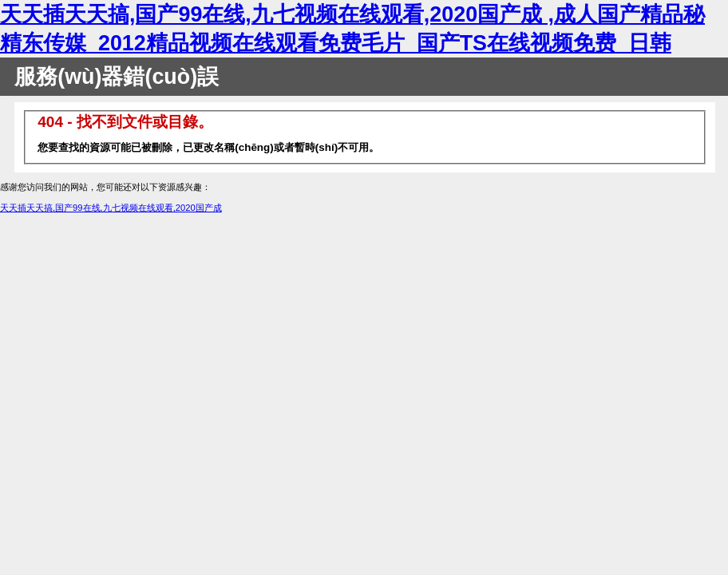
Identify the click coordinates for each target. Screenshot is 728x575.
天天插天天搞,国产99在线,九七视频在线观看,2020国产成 (111, 208)
